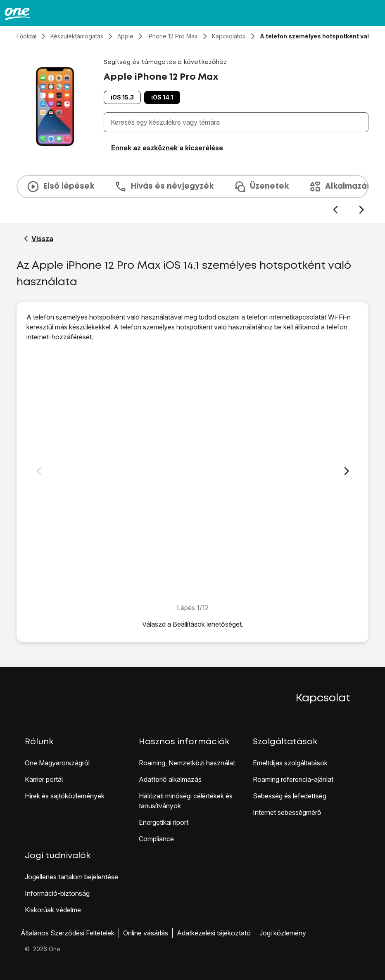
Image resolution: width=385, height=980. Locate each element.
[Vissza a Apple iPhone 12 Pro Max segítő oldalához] (39, 239)
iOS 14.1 (162, 97)
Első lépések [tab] (60, 187)
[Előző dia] (335, 210)
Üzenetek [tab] (261, 187)
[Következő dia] (361, 210)
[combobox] (238, 122)
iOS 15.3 (122, 97)
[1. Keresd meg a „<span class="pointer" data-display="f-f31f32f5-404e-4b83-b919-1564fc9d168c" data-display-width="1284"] (193, 472)
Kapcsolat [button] (323, 698)
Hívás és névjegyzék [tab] (164, 187)
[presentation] (192, 195)
